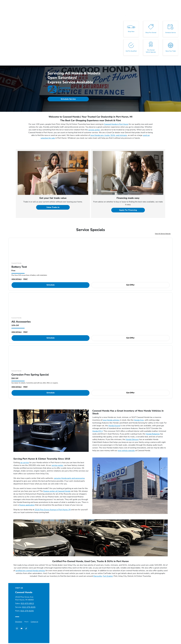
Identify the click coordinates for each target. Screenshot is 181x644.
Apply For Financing (128, 210)
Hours (26, 622)
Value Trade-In (53, 207)
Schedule (51, 285)
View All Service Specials (163, 234)
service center (94, 130)
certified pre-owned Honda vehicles (30, 571)
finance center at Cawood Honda (57, 491)
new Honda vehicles (111, 420)
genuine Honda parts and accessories (69, 478)
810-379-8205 (29, 607)
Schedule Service (68, 99)
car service (25, 463)
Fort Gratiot (108, 576)
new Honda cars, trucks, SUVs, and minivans (109, 135)
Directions (19, 622)
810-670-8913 (27, 603)
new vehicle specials (126, 451)
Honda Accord (114, 426)
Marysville (98, 576)
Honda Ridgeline (153, 434)
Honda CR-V (97, 431)
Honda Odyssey (132, 439)
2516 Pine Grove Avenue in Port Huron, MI (53, 510)
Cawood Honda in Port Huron (116, 124)
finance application (27, 505)
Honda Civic (139, 420)
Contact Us (34, 622)
